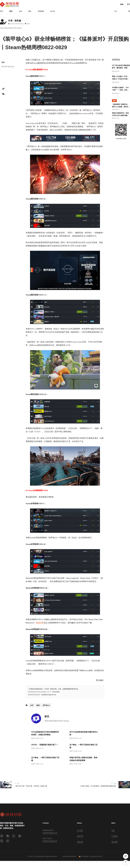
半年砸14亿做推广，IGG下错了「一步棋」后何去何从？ (120, 89)
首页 (2, 11)
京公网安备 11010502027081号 (91, 856)
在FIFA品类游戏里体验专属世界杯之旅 (84, 733)
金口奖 (53, 11)
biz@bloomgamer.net (49, 695)
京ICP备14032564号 (69, 856)
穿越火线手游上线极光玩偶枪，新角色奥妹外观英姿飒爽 (83, 759)
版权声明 (80, 836)
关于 (128, 4)
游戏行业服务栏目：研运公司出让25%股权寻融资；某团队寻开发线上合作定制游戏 (120, 114)
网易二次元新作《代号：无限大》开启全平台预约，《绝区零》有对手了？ (120, 78)
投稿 (122, 4)
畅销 (38, 705)
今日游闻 (114, 836)
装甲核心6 (46, 705)
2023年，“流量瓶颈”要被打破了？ (45, 745)
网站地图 (114, 842)
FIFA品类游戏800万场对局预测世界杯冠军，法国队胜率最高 (45, 733)
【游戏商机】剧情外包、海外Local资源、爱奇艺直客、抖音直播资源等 (121, 106)
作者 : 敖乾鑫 (15, 21)
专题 (113, 830)
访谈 (20, 11)
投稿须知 (80, 842)
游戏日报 (40, 623)
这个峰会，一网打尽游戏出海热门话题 (83, 746)
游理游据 (41, 11)
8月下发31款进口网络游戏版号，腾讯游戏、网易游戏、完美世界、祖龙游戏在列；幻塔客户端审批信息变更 (121, 67)
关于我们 (80, 830)
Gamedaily (56, 692)
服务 (30, 11)
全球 (32, 705)
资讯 (11, 11)
